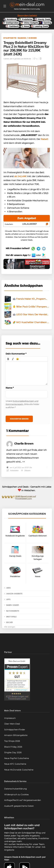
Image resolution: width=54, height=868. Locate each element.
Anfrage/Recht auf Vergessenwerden (23, 800)
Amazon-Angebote (14, 594)
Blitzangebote (13, 611)
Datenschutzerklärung (15, 789)
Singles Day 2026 (13, 752)
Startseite (10, 38)
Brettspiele (11, 617)
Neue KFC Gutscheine (15, 764)
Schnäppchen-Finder (15, 730)
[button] (8, 359)
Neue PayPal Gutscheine (16, 758)
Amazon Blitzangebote (16, 735)
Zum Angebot (27, 218)
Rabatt (45, 139)
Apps (8, 599)
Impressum (10, 718)
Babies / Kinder (27, 38)
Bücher (10, 622)
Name (10, 388)
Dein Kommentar (16, 354)
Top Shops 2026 (12, 741)
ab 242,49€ (20, 176)
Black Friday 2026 (13, 747)
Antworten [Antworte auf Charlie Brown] (13, 470)
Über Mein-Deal (12, 724)
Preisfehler (44, 838)
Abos (8, 588)
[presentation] (8, 359)
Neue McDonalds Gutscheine (19, 770)
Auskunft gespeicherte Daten (19, 806)
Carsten (6, 59)
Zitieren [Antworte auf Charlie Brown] (26, 470)
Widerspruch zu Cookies (16, 795)
